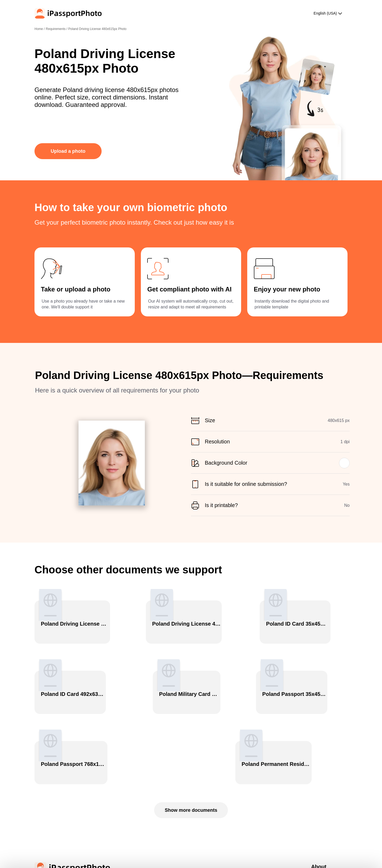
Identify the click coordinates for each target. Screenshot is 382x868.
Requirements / (57, 29)
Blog (314, 810)
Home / (40, 29)
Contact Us (319, 818)
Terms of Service (323, 802)
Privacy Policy (321, 793)
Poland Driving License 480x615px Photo (97, 29)
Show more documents (191, 727)
